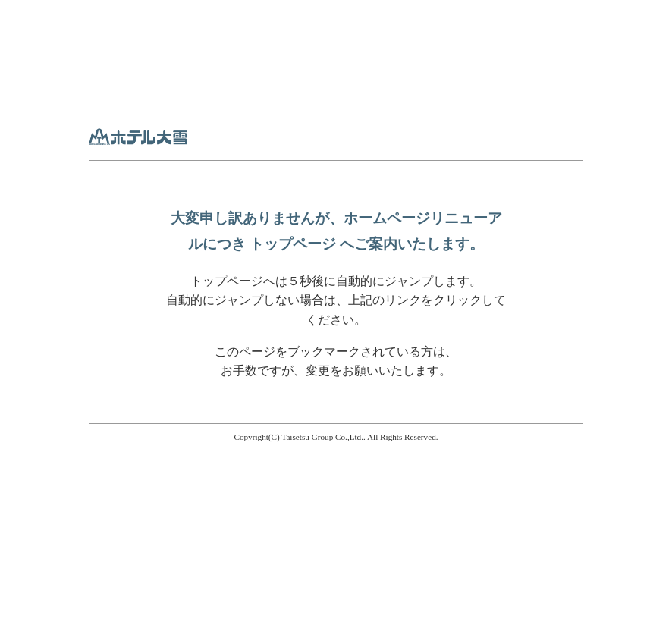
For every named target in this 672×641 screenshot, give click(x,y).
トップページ (293, 244)
